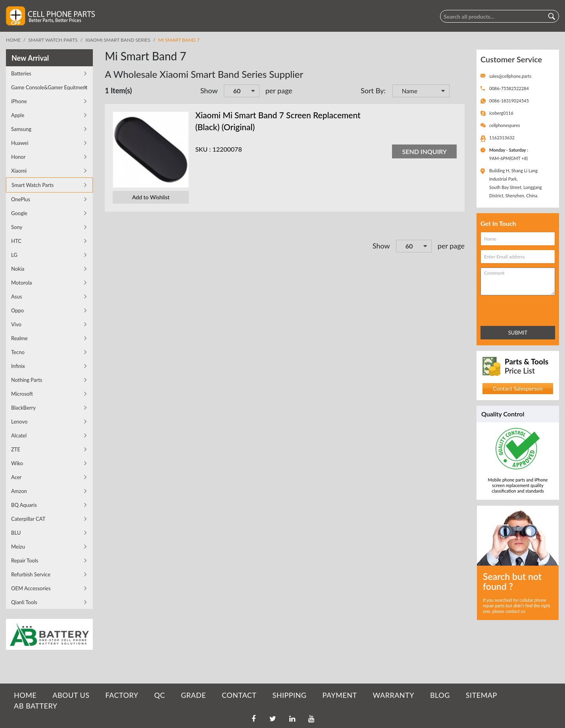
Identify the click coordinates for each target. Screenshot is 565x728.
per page (279, 91)
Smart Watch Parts (53, 40)
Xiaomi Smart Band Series (118, 40)
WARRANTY (394, 695)
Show (209, 91)
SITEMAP (481, 695)
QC (159, 695)
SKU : (203, 149)
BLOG (440, 695)
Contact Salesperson (518, 388)
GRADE (193, 695)
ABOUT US (71, 695)
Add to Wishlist (151, 197)
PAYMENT (340, 695)
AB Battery (36, 706)
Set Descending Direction (457, 92)
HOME (25, 695)
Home (13, 40)
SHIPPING (289, 695)
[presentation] (515, 309)
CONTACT (239, 695)
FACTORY (122, 695)
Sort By (372, 91)
